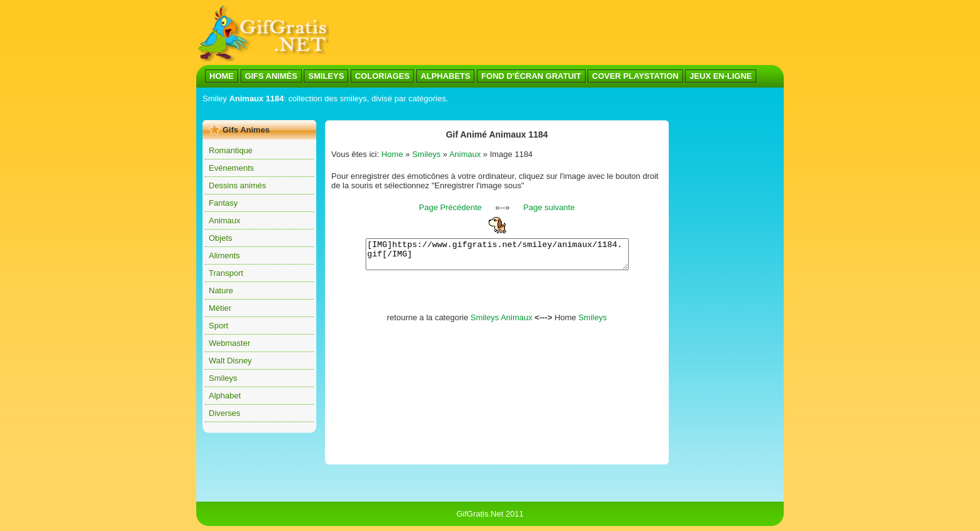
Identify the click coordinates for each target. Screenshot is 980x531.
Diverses (225, 413)
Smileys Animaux (502, 323)
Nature (221, 291)
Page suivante (549, 207)
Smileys (223, 378)
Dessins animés (237, 185)
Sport (218, 326)
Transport (226, 273)
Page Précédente (450, 207)
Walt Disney (230, 361)
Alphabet (225, 396)
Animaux (225, 220)
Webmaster (229, 343)
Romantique (231, 150)
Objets (221, 238)
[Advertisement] (430, 112)
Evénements (231, 168)
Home (392, 154)
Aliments (224, 255)
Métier (220, 308)
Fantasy (223, 203)
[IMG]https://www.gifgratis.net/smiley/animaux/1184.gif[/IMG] (497, 257)
